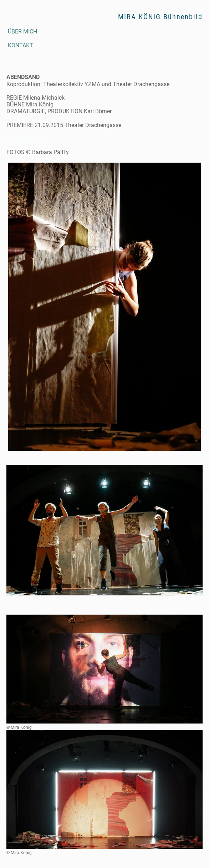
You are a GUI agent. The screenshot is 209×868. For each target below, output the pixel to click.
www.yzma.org (25, 139)
